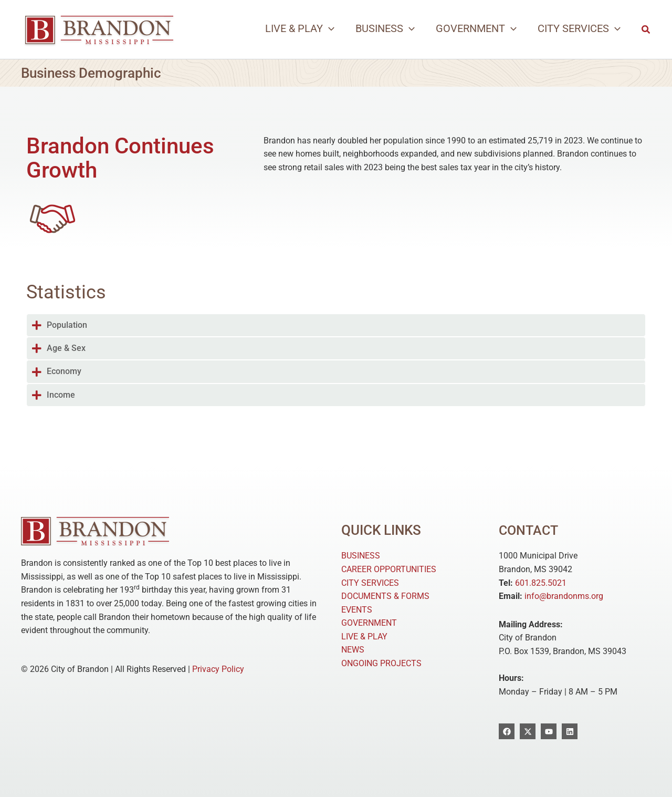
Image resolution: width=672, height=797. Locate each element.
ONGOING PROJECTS (381, 663)
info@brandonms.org (564, 596)
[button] (300, 28)
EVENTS (357, 610)
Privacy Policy (218, 669)
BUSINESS (361, 556)
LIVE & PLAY (364, 636)
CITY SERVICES (370, 583)
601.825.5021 (541, 583)
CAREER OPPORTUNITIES (389, 569)
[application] (329, 28)
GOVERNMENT (369, 623)
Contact (530, 530)
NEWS (353, 650)
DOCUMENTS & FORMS (385, 596)
